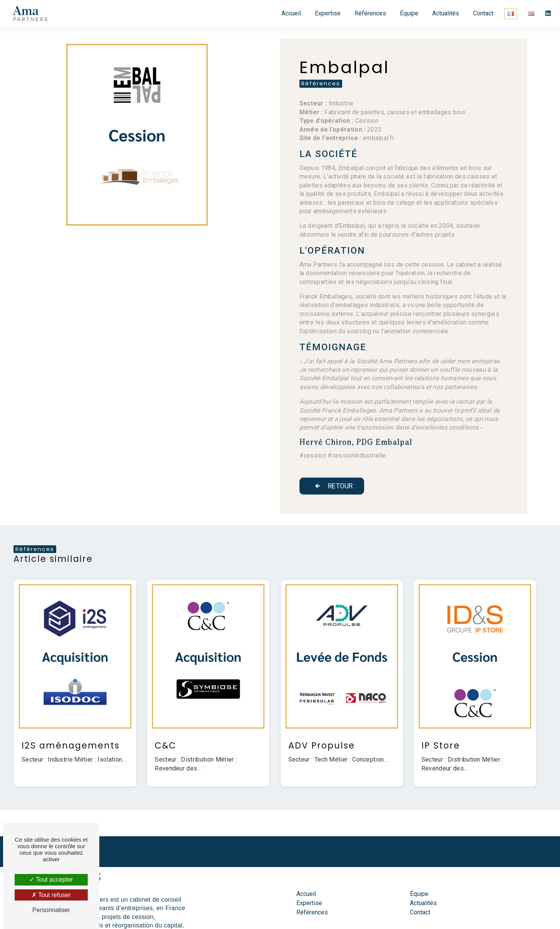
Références (369, 13)
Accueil (290, 13)
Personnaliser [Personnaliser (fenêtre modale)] (51, 910)
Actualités (445, 13)
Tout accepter (51, 880)
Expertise (327, 13)
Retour (333, 486)
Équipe (408, 13)
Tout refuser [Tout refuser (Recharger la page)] (51, 895)
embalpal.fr (379, 138)
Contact (482, 13)
